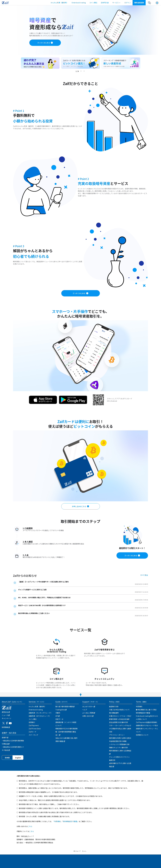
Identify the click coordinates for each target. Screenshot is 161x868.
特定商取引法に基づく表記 (146, 710)
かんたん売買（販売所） (59, 3)
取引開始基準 (114, 713)
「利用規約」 (57, 821)
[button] (157, 3)
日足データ (59, 719)
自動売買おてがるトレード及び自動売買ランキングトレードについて (147, 729)
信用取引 (32, 722)
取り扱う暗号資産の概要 (65, 706)
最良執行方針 (114, 706)
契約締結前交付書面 (143, 713)
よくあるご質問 (89, 713)
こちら (30, 826)
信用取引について (142, 735)
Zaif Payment (34, 725)
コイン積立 (93, 3)
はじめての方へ (89, 706)
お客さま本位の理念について (119, 710)
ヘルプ (85, 710)
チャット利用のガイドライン (119, 757)
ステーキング (33, 735)
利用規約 (139, 706)
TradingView (61, 710)
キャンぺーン (6, 718)
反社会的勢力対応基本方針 (119, 722)
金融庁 (5, 737)
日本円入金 (105, 3)
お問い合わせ (88, 716)
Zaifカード (32, 732)
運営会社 (6, 712)
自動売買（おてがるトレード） (40, 716)
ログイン (128, 3)
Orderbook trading (79, 3)
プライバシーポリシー (117, 735)
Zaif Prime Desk (35, 729)
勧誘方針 (112, 760)
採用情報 (6, 727)
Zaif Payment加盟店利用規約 (146, 722)
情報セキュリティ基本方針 (119, 747)
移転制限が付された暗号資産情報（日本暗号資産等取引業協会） (66, 732)
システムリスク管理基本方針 (119, 744)
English (18, 758)
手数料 (58, 713)
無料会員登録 (139, 3)
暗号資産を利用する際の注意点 (120, 738)
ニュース (6, 715)
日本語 (7, 758)
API (58, 716)
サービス (116, 3)
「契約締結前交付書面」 (70, 821)
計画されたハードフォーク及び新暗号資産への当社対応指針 (120, 718)
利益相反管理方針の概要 (118, 741)
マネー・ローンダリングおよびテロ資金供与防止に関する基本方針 (120, 729)
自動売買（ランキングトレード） (40, 713)
